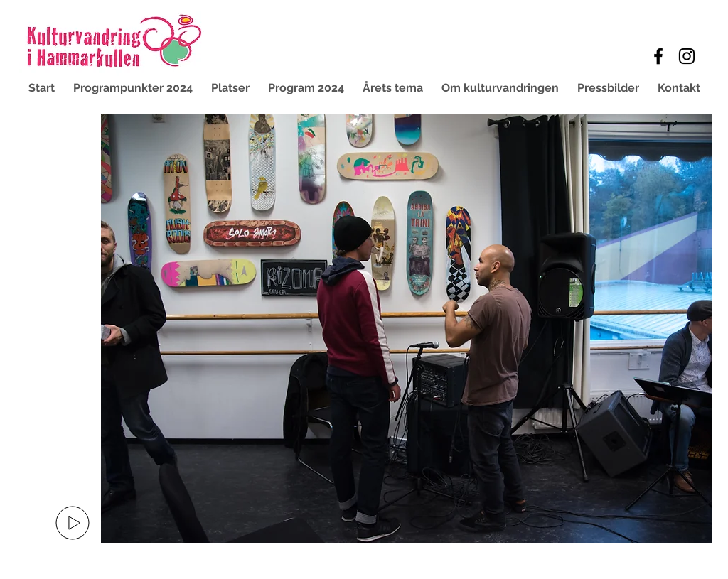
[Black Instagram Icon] (687, 56)
